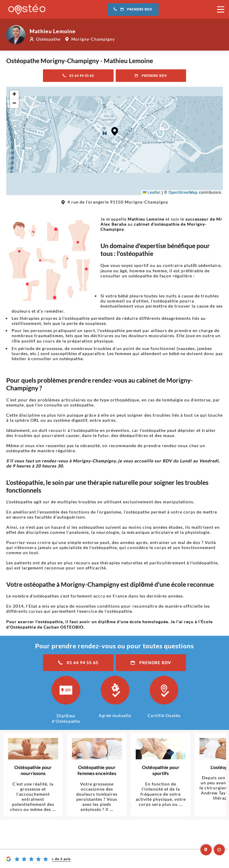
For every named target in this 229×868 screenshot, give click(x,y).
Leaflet (152, 192)
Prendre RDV (133, 9)
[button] (115, 131)
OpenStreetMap (183, 192)
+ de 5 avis (61, 859)
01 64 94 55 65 (78, 76)
